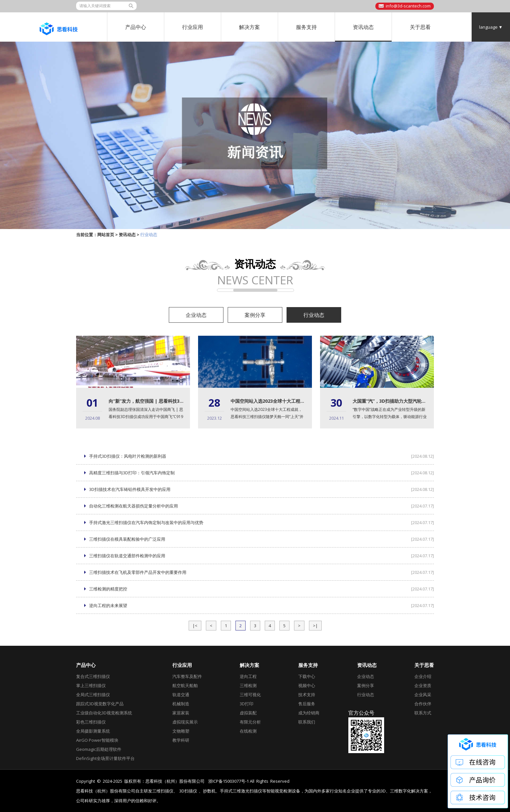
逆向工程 (248, 676)
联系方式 (423, 713)
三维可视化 (250, 695)
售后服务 (307, 704)
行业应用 (193, 27)
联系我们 (307, 722)
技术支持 (307, 695)
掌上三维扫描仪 (91, 685)
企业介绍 (423, 676)
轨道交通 (181, 695)
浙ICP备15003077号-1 (228, 781)
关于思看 (420, 27)
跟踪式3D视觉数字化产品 (100, 704)
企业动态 (196, 315)
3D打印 (247, 704)
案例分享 (255, 315)
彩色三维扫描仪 (91, 722)
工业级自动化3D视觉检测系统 (104, 713)
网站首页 (106, 235)
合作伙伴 (423, 704)
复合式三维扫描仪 (93, 676)
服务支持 (306, 27)
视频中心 (307, 685)
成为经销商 (309, 713)
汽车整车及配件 (187, 676)
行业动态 (314, 315)
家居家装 (181, 713)
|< (195, 626)
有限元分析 (250, 722)
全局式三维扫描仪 (93, 695)
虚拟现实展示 (185, 722)
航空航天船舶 (185, 685)
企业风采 (423, 695)
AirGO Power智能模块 (97, 740)
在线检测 (248, 731)
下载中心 (307, 676)
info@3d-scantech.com (408, 6)
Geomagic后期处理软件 (99, 749)
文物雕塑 (181, 731)
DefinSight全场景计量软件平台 (105, 758)
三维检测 (248, 685)
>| (315, 626)
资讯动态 (363, 27)
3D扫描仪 (188, 791)
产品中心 (136, 27)
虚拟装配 (248, 713)
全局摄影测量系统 (93, 731)
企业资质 (423, 685)
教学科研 (181, 740)
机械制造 (181, 704)
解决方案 (249, 27)
